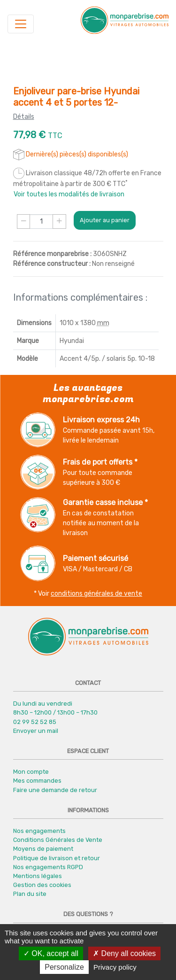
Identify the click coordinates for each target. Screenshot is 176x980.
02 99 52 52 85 (35, 722)
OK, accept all (51, 953)
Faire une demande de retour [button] (55, 790)
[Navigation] (21, 24)
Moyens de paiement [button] (43, 849)
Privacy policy (115, 967)
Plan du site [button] (30, 894)
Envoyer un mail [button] (36, 731)
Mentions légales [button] (38, 876)
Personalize (64, 967)
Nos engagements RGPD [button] (48, 867)
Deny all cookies (124, 953)
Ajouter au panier (105, 220)
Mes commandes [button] (37, 781)
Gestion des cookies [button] (42, 885)
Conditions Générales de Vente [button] (58, 840)
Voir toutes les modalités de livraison (69, 194)
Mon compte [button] (31, 772)
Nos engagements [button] (39, 831)
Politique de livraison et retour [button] (57, 858)
